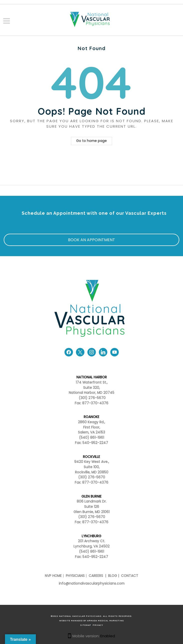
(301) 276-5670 (92, 477)
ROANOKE (91, 417)
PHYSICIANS (75, 576)
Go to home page (91, 141)
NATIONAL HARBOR (92, 377)
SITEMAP (86, 625)
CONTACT (130, 576)
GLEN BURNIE (91, 496)
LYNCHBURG (91, 536)
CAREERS (95, 576)
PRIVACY (98, 625)
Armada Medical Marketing (105, 621)
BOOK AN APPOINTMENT (91, 240)
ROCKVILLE (91, 457)
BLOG (113, 576)
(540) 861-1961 (91, 438)
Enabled (108, 636)
